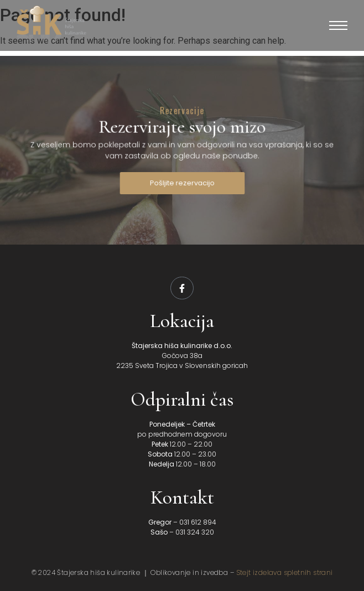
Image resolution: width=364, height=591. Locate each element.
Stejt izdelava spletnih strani (285, 572)
